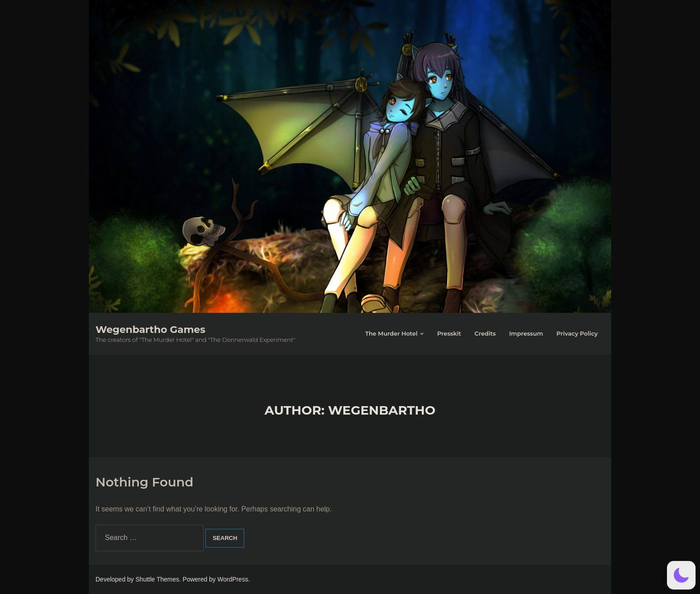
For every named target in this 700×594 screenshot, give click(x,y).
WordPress (233, 579)
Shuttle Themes (158, 579)
